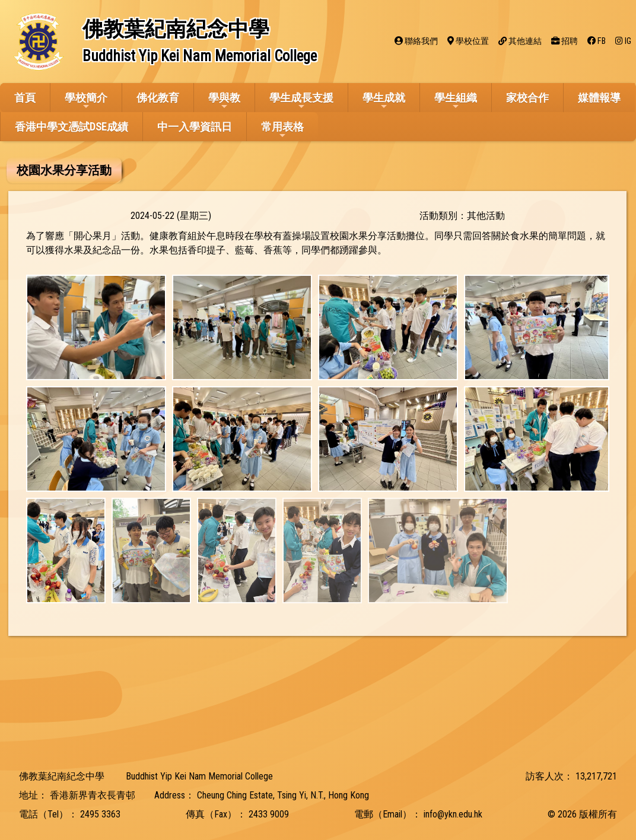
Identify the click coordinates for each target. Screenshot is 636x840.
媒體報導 (599, 98)
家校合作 (527, 98)
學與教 (224, 101)
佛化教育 (158, 98)
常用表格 (282, 130)
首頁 (25, 98)
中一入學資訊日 (195, 127)
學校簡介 (86, 101)
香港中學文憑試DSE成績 (71, 127)
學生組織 (456, 101)
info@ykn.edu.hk (453, 814)
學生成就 (384, 101)
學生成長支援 (301, 101)
